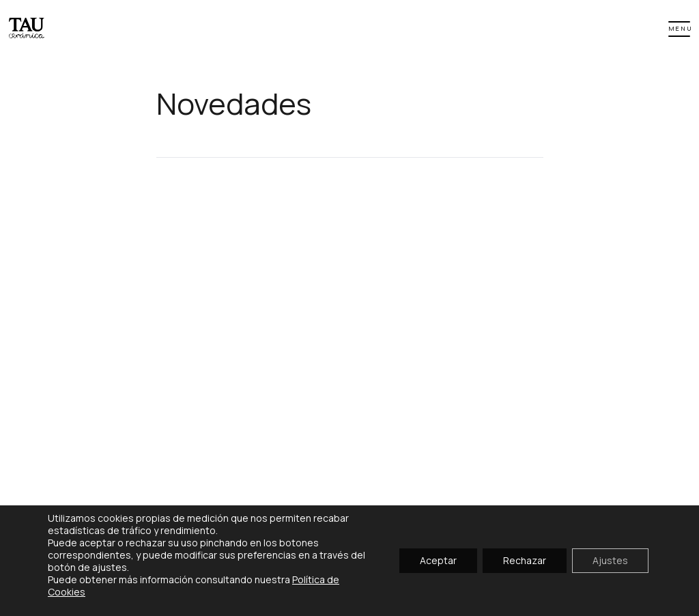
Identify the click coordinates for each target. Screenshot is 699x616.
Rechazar (525, 560)
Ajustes (610, 560)
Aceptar (438, 560)
